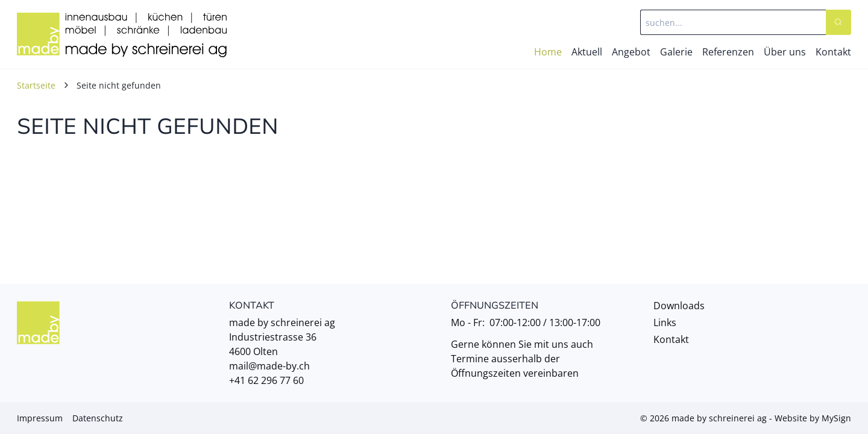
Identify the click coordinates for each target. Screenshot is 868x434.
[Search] (838, 22)
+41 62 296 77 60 (266, 380)
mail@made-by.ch (269, 366)
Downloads (679, 306)
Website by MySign (813, 418)
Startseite (36, 85)
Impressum (40, 418)
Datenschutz (98, 418)
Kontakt (671, 339)
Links (665, 322)
